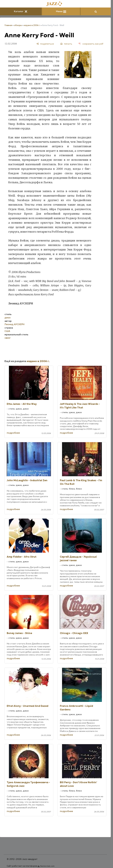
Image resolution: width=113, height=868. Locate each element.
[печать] (66, 44)
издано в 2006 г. (32, 25)
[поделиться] (45, 44)
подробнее (13, 433)
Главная (8, 25)
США (7, 331)
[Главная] (55, 4)
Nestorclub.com (47, 866)
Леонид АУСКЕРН (14, 324)
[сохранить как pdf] (91, 44)
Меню (61, 11)
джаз (8, 318)
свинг (8, 338)
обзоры (18, 25)
